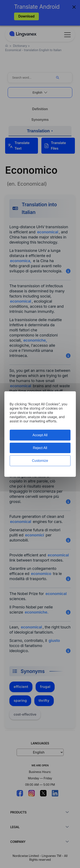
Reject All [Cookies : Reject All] (40, 448)
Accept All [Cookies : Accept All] (40, 435)
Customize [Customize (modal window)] (40, 461)
